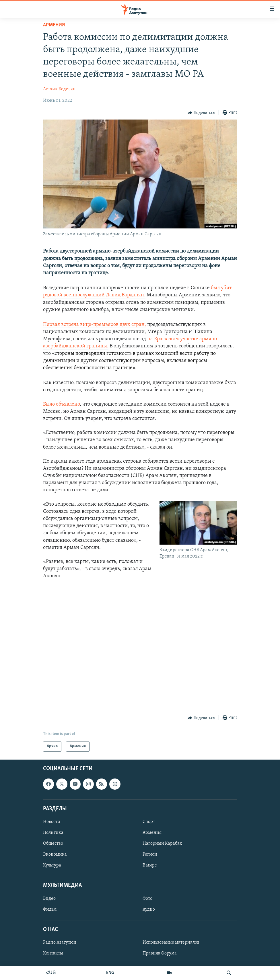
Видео (49, 898)
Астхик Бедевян (59, 89)
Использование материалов (171, 942)
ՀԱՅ (51, 973)
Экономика (55, 854)
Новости (52, 822)
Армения (54, 25)
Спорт (149, 822)
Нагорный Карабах (162, 844)
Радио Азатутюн (60, 942)
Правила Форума (160, 953)
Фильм (50, 909)
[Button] (201, 113)
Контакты (53, 953)
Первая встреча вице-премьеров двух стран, (95, 325)
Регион (150, 854)
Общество (53, 844)
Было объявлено (61, 404)
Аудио (149, 909)
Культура (52, 865)
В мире (150, 865)
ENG (110, 973)
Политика (53, 833)
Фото (147, 898)
